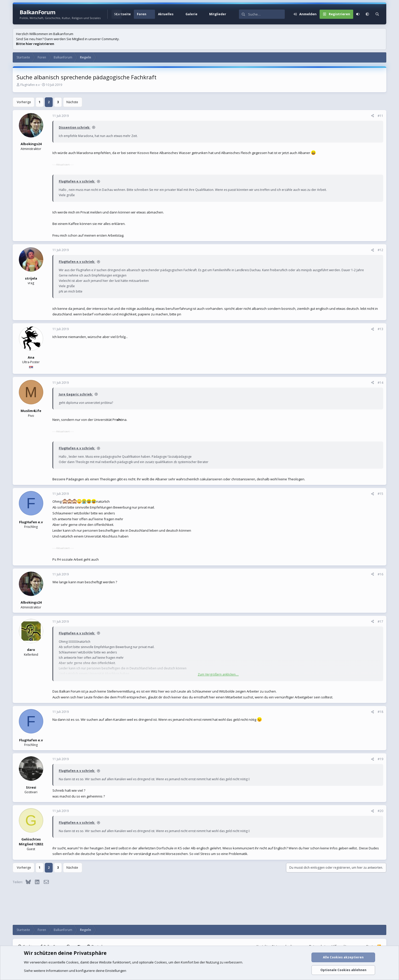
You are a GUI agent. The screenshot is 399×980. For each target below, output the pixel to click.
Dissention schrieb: (75, 127)
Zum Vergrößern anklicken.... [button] (218, 674)
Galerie (191, 14)
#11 (380, 116)
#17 (380, 622)
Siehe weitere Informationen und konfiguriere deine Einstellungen (75, 971)
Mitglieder (218, 14)
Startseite (122, 14)
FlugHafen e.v (30, 85)
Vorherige (24, 102)
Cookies (72, 962)
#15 (380, 494)
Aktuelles (166, 14)
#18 (380, 712)
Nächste (72, 102)
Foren (142, 14)
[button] (152, 14)
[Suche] (266, 14)
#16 (380, 574)
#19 (380, 759)
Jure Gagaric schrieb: (76, 394)
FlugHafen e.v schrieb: (77, 181)
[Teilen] (373, 116)
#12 (380, 250)
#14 (380, 383)
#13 (380, 329)
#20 (380, 811)
